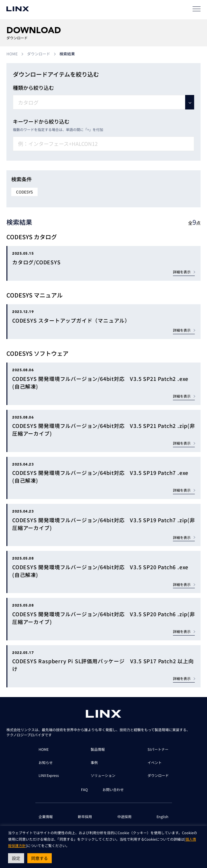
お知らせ (46, 762)
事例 (94, 762)
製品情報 (98, 749)
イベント (155, 762)
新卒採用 (85, 816)
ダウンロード (39, 54)
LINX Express (49, 775)
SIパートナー (158, 749)
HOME (12, 54)
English (162, 816)
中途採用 (124, 816)
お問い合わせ (113, 789)
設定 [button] (16, 858)
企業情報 (46, 816)
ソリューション (103, 775)
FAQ (84, 789)
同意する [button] (40, 858)
